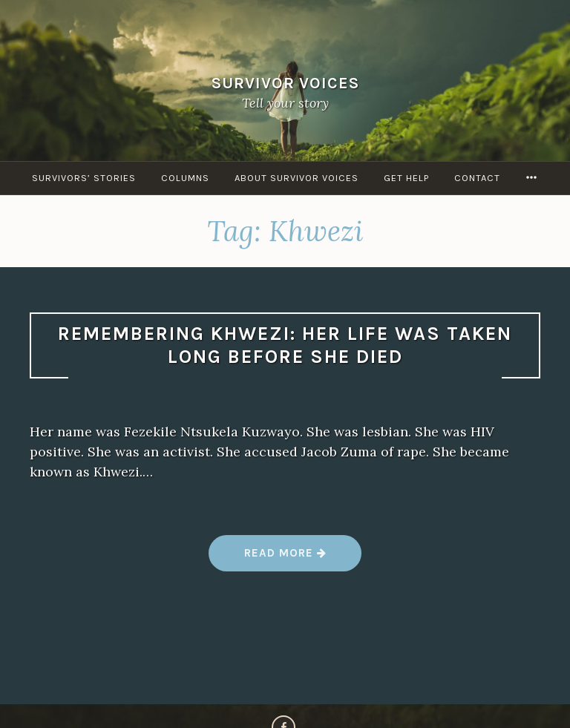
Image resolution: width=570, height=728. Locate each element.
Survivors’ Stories (84, 178)
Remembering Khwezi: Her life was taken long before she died (285, 345)
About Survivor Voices (297, 178)
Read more (286, 558)
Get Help (406, 178)
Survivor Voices (285, 83)
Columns (185, 178)
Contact (477, 178)
